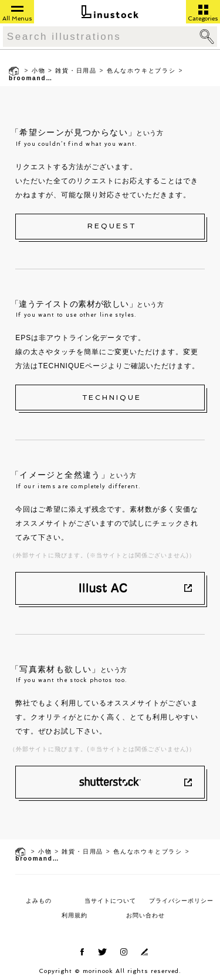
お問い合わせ (145, 915)
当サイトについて (110, 901)
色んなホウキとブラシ (141, 71)
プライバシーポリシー (181, 901)
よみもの (39, 901)
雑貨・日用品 (76, 71)
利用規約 (75, 915)
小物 (39, 71)
